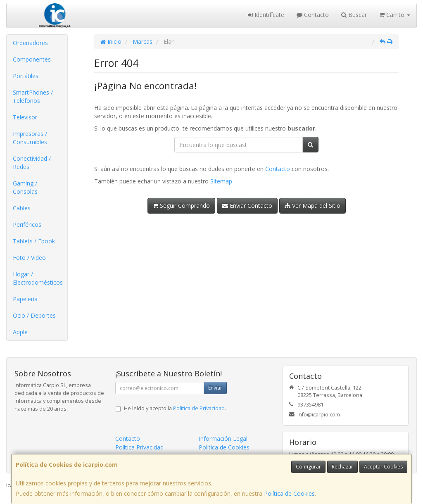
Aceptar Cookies (383, 467)
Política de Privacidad (199, 408)
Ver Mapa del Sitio (312, 206)
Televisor (25, 117)
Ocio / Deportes (34, 315)
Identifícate (266, 15)
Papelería (25, 299)
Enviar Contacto (247, 206)
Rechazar (342, 467)
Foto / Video (29, 258)
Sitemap (221, 181)
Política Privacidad (139, 447)
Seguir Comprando (181, 206)
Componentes (32, 59)
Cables (22, 208)
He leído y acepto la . (175, 408)
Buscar (354, 15)
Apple (20, 332)
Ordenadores (30, 43)
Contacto (313, 15)
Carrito (395, 15)
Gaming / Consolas (25, 187)
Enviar (215, 388)
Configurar (308, 467)
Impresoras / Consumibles (30, 138)
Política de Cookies (289, 493)
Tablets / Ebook (34, 241)
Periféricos (27, 225)
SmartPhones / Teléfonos (33, 96)
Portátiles (26, 76)
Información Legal (223, 439)
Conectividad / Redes (32, 163)
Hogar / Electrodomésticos (38, 278)
